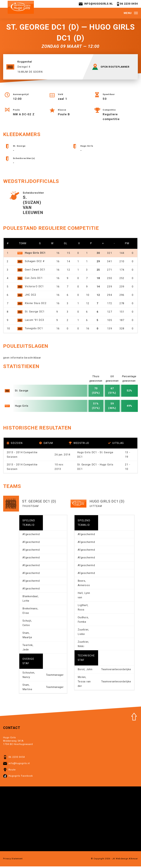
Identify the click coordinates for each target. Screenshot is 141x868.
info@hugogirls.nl (96, 4)
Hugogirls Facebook (18, 778)
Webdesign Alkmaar (127, 860)
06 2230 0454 (127, 4)
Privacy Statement (13, 860)
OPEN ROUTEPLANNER (112, 68)
